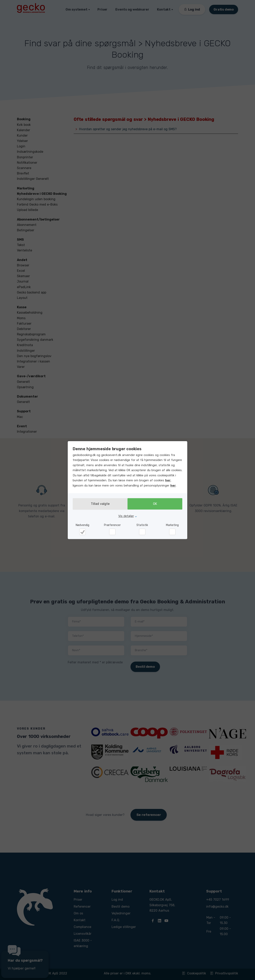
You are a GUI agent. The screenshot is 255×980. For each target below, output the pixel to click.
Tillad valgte (99, 504)
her (168, 481)
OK (156, 504)
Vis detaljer (126, 516)
